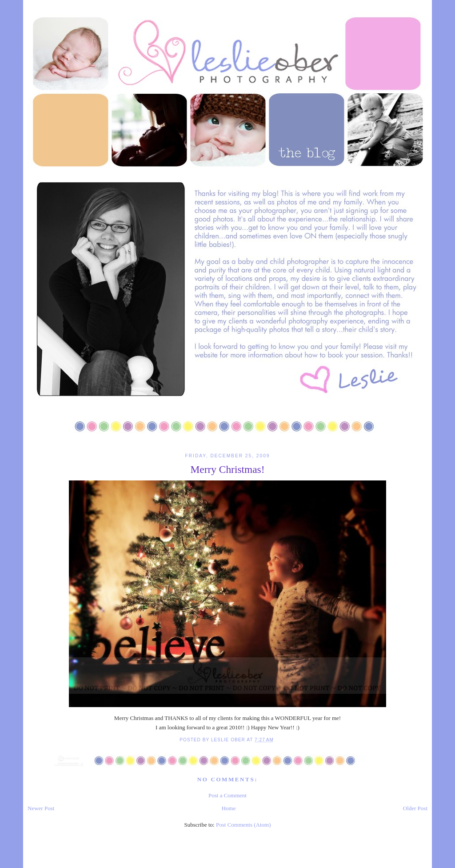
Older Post (415, 808)
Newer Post (41, 808)
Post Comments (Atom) (243, 825)
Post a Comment (227, 795)
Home (229, 808)
